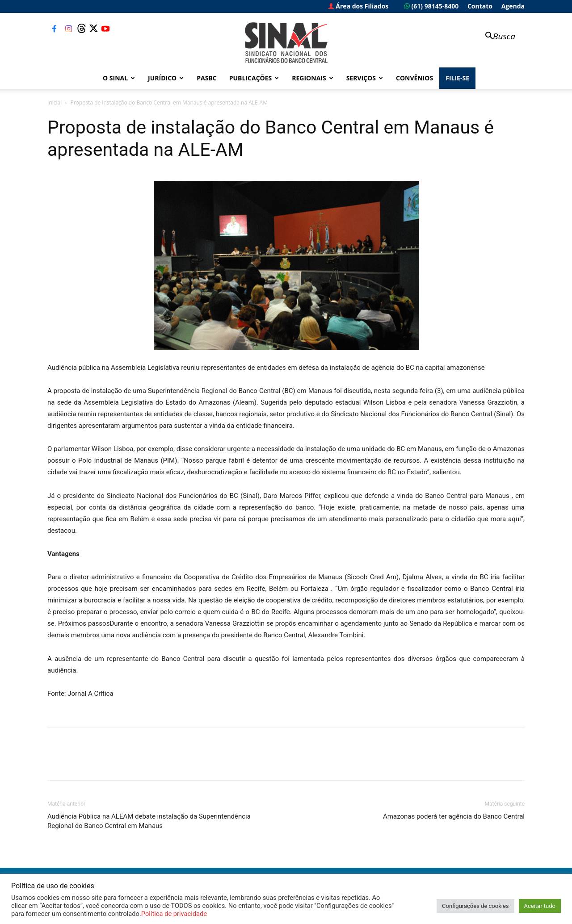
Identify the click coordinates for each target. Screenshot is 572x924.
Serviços (365, 78)
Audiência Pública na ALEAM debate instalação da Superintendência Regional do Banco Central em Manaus (149, 821)
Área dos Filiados (358, 6)
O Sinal (119, 78)
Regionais (312, 78)
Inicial (55, 102)
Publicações (254, 78)
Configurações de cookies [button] (475, 906)
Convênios (414, 78)
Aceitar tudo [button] (540, 906)
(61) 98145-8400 (431, 6)
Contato (480, 6)
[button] (496, 37)
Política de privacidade (174, 914)
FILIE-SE (457, 78)
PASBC (207, 78)
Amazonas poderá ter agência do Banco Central (454, 816)
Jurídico (166, 78)
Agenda (513, 6)
